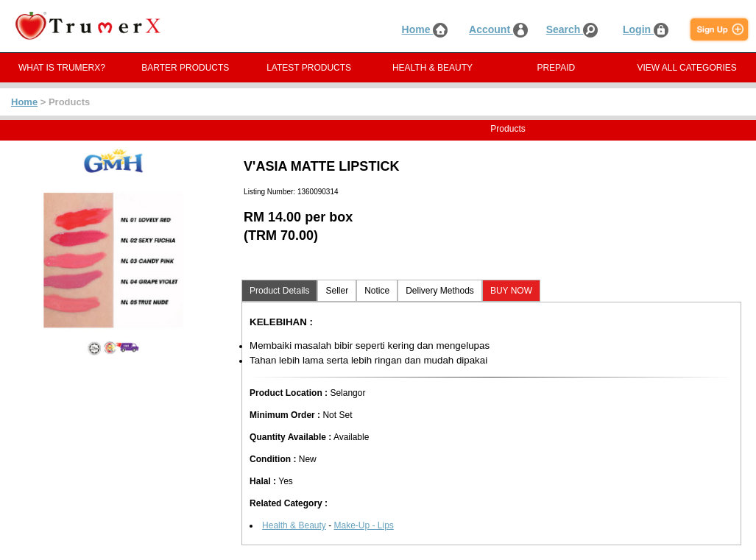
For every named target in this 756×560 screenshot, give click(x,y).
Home (425, 29)
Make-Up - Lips (363, 525)
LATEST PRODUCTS (309, 68)
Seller (337, 291)
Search (572, 29)
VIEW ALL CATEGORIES (686, 68)
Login (646, 29)
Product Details (279, 291)
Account (498, 29)
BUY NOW (511, 291)
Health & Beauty (294, 525)
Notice (377, 291)
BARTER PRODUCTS (185, 68)
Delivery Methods (440, 291)
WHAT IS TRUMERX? (62, 68)
